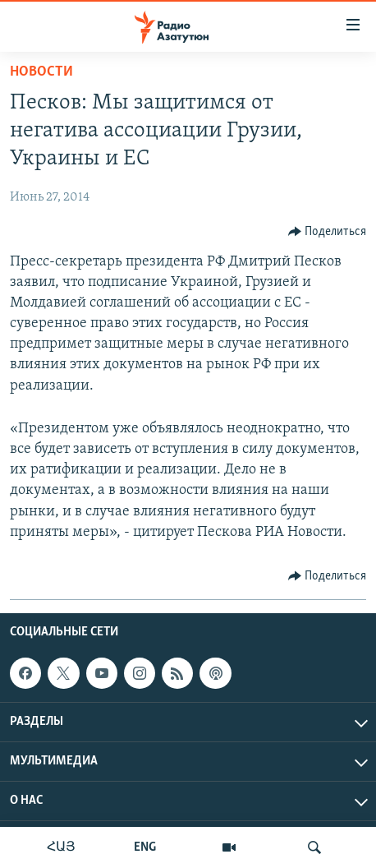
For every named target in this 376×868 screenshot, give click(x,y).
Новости (41, 72)
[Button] (328, 232)
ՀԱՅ (61, 847)
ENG (145, 847)
